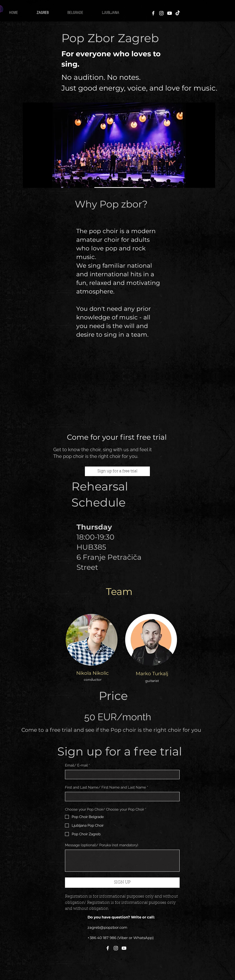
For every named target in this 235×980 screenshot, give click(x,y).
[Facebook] (153, 13)
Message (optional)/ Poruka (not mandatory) (102, 845)
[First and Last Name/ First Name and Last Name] (121, 797)
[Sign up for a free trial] (117, 471)
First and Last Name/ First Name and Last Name (107, 787)
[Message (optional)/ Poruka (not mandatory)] (122, 861)
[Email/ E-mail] (121, 775)
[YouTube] (170, 13)
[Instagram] (161, 13)
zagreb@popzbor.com (107, 927)
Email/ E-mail (77, 765)
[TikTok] (178, 13)
